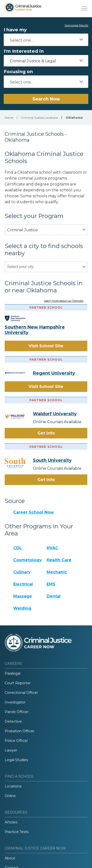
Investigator (15, 702)
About (10, 858)
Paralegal (13, 673)
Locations (13, 786)
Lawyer (11, 750)
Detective (13, 721)
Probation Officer (20, 731)
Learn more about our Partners (64, 301)
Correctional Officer (21, 693)
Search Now (46, 99)
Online (10, 796)
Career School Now (33, 512)
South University (52, 460)
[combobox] (46, 40)
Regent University (54, 373)
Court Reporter (18, 683)
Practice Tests (17, 832)
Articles (11, 822)
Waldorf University (55, 414)
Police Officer (16, 741)
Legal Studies (16, 760)
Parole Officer (17, 712)
